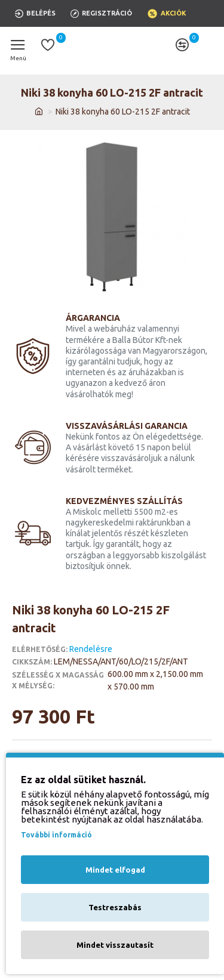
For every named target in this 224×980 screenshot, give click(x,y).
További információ (56, 835)
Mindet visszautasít (115, 945)
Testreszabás (115, 907)
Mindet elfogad (115, 870)
